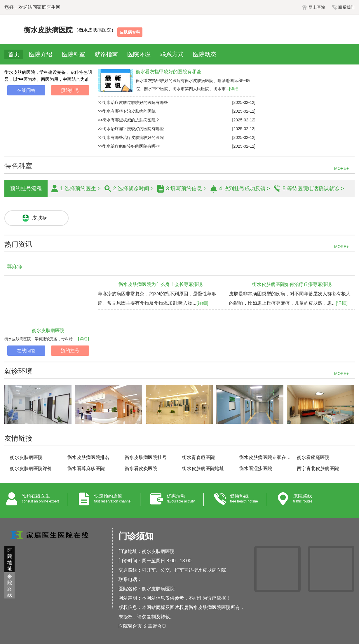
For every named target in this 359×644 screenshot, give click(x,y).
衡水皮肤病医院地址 (203, 468)
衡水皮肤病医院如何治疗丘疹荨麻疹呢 (292, 284)
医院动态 (205, 54)
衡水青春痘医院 (198, 457)
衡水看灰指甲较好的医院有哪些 (168, 72)
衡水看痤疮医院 (313, 457)
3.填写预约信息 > (186, 189)
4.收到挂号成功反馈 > (245, 189)
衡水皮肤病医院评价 (31, 468)
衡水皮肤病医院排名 (88, 457)
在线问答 (26, 90)
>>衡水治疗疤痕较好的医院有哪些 (129, 146)
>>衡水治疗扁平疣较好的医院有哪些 (131, 129)
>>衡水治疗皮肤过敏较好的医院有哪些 (133, 102)
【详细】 (83, 339)
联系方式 (172, 54)
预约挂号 (70, 90)
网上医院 (313, 7)
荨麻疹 (15, 267)
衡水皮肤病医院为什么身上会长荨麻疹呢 (161, 284)
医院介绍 (41, 54)
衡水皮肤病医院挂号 (146, 457)
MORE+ (341, 168)
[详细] (234, 89)
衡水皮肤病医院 (48, 330)
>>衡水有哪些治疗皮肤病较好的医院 (131, 137)
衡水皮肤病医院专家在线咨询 (265, 457)
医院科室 (74, 54)
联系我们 (343, 7)
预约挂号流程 (26, 189)
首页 (14, 54)
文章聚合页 (155, 626)
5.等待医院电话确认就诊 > (313, 189)
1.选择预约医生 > (80, 189)
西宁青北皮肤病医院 (318, 468)
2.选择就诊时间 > (134, 189)
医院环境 (139, 54)
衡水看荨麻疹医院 (86, 468)
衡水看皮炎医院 (141, 468)
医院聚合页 (130, 626)
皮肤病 (40, 218)
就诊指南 (106, 54)
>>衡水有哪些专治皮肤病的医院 (127, 111)
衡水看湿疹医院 (256, 468)
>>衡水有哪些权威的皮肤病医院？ (129, 120)
